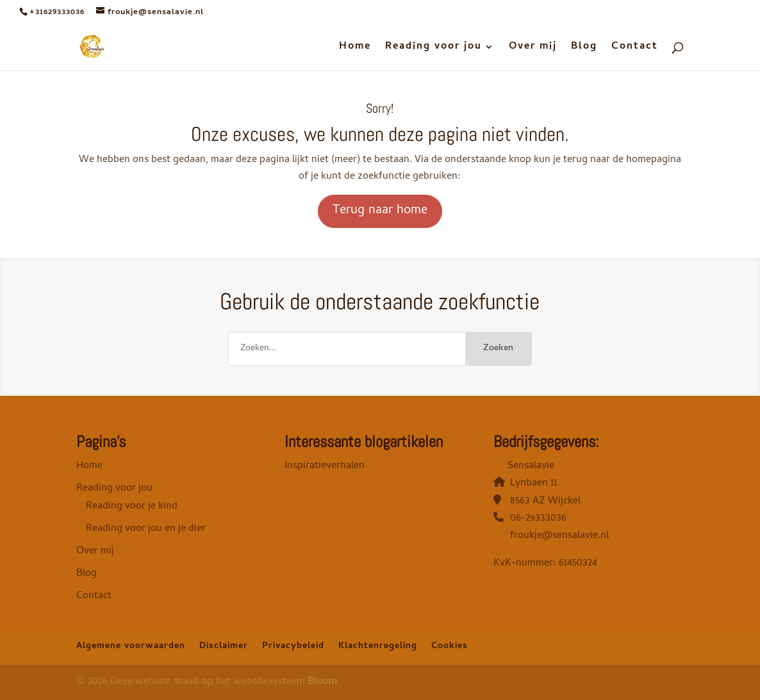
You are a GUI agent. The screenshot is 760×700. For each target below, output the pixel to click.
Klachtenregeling (378, 647)
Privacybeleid (293, 647)
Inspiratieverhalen (325, 466)
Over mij (533, 49)
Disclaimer (224, 647)
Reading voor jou (434, 49)
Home (355, 49)
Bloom (322, 682)
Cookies (450, 647)
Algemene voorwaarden (131, 647)
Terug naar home (380, 211)
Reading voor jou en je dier (146, 529)
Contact (635, 49)
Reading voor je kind (132, 507)
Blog (584, 49)
